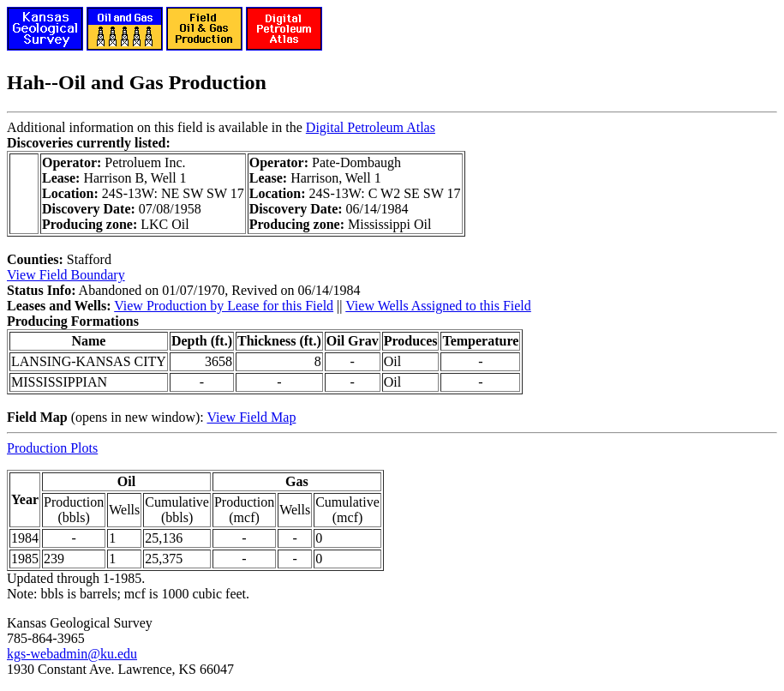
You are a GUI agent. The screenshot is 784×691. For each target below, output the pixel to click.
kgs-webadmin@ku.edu (72, 654)
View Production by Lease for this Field (224, 306)
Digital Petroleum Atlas (371, 127)
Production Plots (52, 448)
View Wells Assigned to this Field (438, 306)
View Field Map (251, 417)
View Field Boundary (66, 275)
